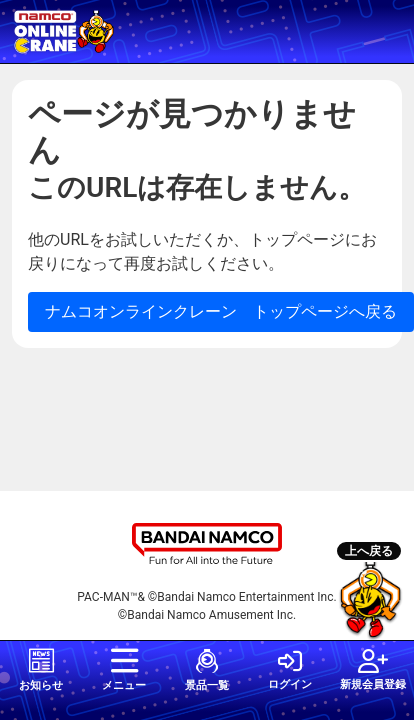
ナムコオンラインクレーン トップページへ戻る (221, 311)
